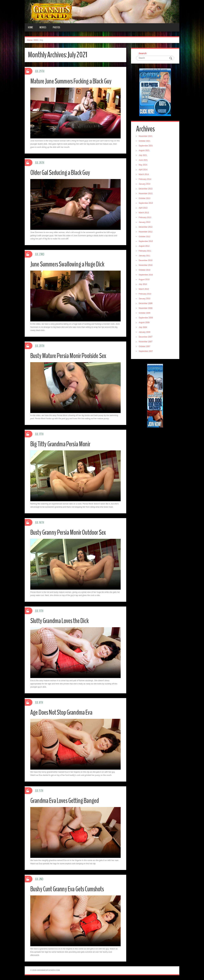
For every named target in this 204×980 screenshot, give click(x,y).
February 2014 (145, 179)
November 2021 (146, 136)
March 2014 (144, 175)
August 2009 (144, 323)
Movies (43, 27)
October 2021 (145, 141)
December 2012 (146, 227)
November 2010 (146, 266)
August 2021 (144, 151)
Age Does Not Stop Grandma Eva (63, 712)
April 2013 (143, 208)
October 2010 (145, 270)
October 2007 (145, 347)
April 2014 (143, 170)
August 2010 (144, 280)
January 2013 (145, 223)
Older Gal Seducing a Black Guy (61, 173)
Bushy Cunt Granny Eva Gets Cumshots (69, 889)
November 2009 (146, 309)
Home (30, 27)
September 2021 (146, 146)
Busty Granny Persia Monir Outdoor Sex (70, 532)
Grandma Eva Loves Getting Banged (66, 801)
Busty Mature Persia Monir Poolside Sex (70, 356)
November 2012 (146, 232)
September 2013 (146, 203)
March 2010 (144, 289)
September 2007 (146, 352)
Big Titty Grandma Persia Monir (61, 444)
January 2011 (145, 256)
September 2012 (146, 242)
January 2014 (145, 184)
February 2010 (145, 294)
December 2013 (146, 189)
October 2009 (145, 313)
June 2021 (144, 160)
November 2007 (146, 342)
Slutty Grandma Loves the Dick (61, 621)
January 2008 (145, 332)
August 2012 (144, 246)
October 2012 (145, 237)
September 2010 (146, 275)
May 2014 (143, 165)
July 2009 (143, 328)
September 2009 (146, 318)
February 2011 (145, 251)
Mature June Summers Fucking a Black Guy (72, 81)
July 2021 (143, 156)
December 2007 (146, 337)
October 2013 (145, 199)
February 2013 (145, 218)
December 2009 (146, 304)
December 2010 (146, 261)
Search (143, 53)
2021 (36, 40)
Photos (56, 27)
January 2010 (145, 299)
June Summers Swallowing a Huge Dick (69, 264)
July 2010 (143, 285)
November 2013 (146, 194)
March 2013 (144, 213)
